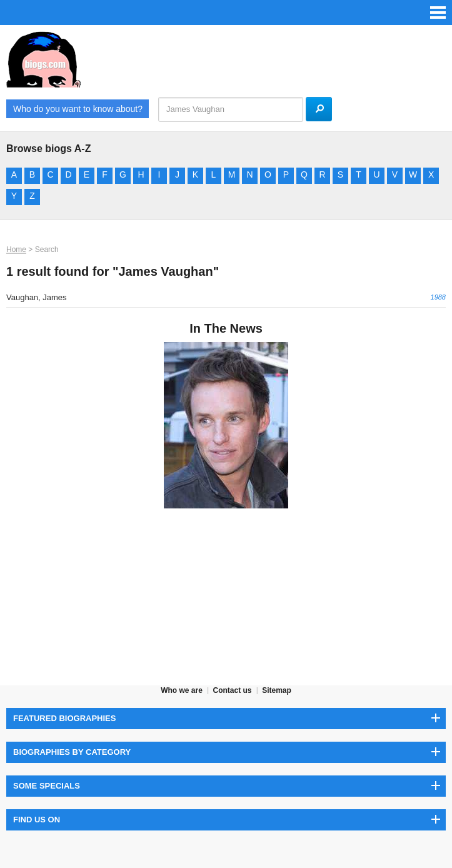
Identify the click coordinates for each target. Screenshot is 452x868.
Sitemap (277, 690)
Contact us (232, 690)
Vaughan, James (37, 297)
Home (16, 250)
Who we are (182, 690)
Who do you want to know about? (78, 109)
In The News (226, 328)
